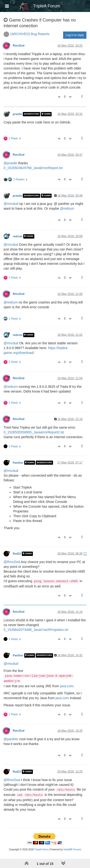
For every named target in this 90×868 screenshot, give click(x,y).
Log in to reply (75, 35)
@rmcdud (11, 204)
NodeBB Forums (72, 849)
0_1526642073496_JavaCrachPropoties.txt (36, 630)
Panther (18, 463)
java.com (67, 686)
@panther (11, 739)
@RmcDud (12, 562)
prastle (17, 114)
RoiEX (17, 554)
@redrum (67, 208)
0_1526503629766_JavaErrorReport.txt (33, 168)
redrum (18, 236)
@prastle (10, 163)
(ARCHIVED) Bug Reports (30, 34)
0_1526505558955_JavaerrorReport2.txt (34, 432)
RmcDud (19, 46)
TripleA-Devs (41, 849)
